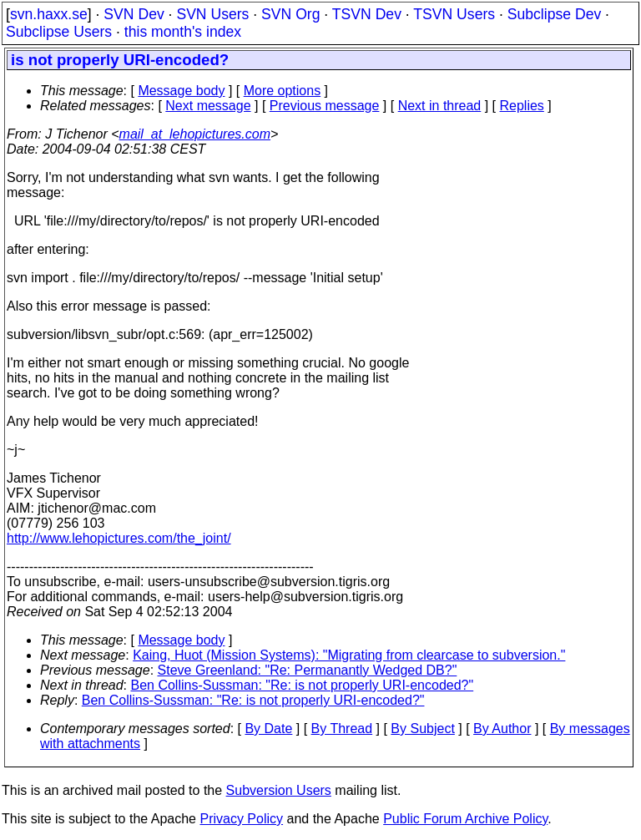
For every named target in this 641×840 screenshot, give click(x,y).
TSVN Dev (367, 14)
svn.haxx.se (49, 14)
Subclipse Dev (554, 14)
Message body (181, 91)
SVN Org (290, 14)
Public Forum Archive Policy (465, 819)
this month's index (183, 32)
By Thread (342, 729)
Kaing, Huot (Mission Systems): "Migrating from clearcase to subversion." (349, 655)
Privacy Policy (241, 819)
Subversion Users (279, 790)
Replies (522, 106)
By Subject (422, 729)
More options (283, 91)
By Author (502, 729)
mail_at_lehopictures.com (195, 134)
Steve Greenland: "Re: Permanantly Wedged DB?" (308, 670)
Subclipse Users (59, 32)
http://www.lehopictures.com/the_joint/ (119, 538)
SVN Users (212, 14)
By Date (268, 729)
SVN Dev (134, 14)
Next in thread (440, 106)
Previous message (325, 106)
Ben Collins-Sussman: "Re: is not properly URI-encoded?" (303, 685)
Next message (208, 106)
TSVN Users (454, 14)
